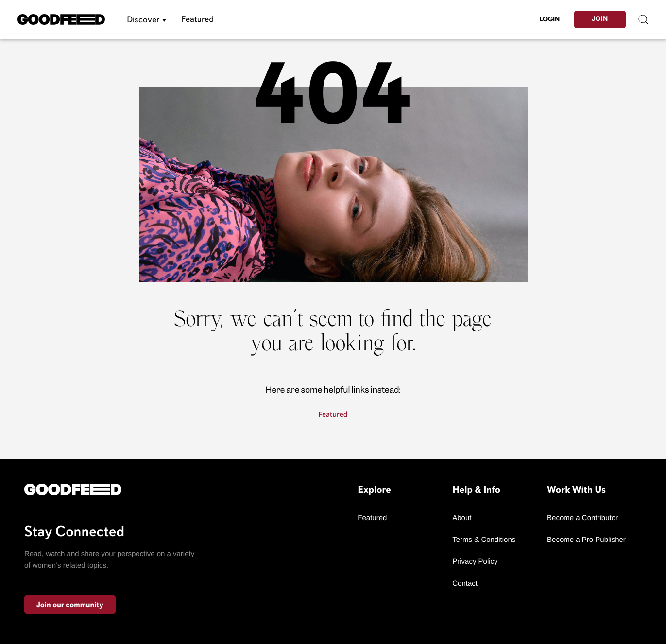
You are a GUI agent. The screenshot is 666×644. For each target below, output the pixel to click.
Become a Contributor (582, 518)
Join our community (70, 605)
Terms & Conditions (484, 540)
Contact (465, 583)
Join (600, 19)
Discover (143, 19)
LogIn (549, 19)
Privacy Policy (475, 562)
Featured (198, 19)
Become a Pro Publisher (586, 540)
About (462, 518)
